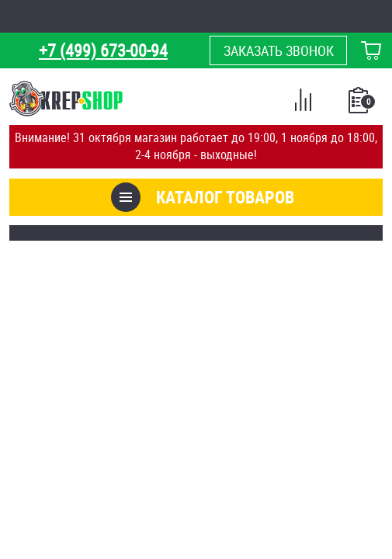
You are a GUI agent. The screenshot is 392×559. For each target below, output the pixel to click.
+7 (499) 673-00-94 (103, 50)
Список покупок (360, 105)
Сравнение (303, 102)
